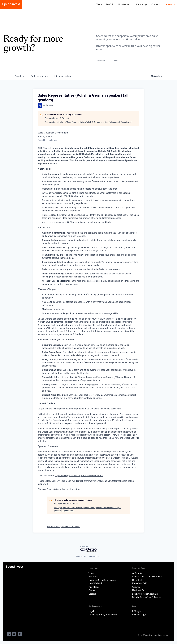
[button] (110, 5)
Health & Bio (139, 590)
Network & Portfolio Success (102, 580)
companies (40, 76)
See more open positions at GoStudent (64, 527)
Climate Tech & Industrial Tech (147, 577)
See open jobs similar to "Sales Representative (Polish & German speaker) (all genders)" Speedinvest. (88, 122)
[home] (11, 4)
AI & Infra (137, 573)
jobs (20, 76)
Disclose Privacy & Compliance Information (59, 489)
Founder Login (139, 615)
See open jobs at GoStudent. (57, 118)
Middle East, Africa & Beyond (147, 597)
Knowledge (142, 4)
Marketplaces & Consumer (145, 594)
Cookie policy (94, 556)
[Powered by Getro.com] (88, 549)
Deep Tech (137, 580)
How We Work (125, 4)
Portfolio (93, 577)
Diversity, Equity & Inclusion (103, 615)
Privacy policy (81, 556)
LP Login (136, 611)
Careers (92, 594)
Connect (156, 4)
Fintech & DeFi (140, 583)
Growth (136, 587)
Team (99, 4)
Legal (91, 611)
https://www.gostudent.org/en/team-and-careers (79, 476)
